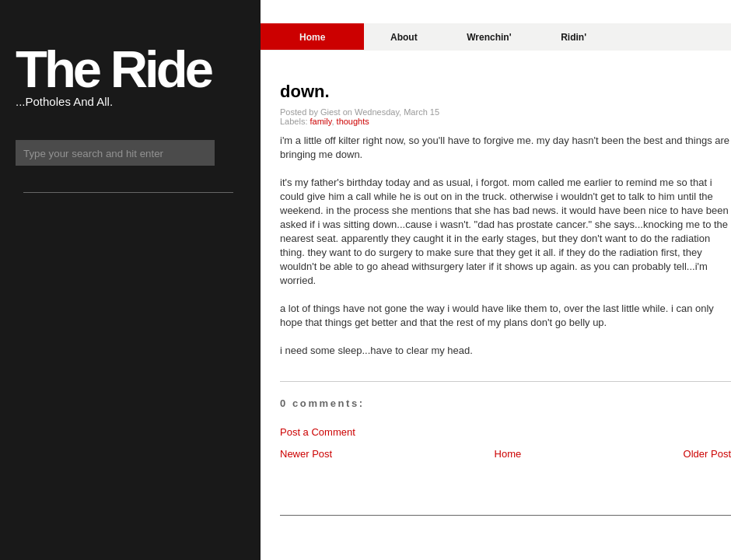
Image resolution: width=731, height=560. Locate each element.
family (321, 121)
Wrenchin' (489, 37)
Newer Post (306, 454)
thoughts (353, 121)
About (404, 37)
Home (312, 37)
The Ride (113, 69)
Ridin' (574, 37)
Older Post (707, 454)
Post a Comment (318, 432)
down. (305, 91)
